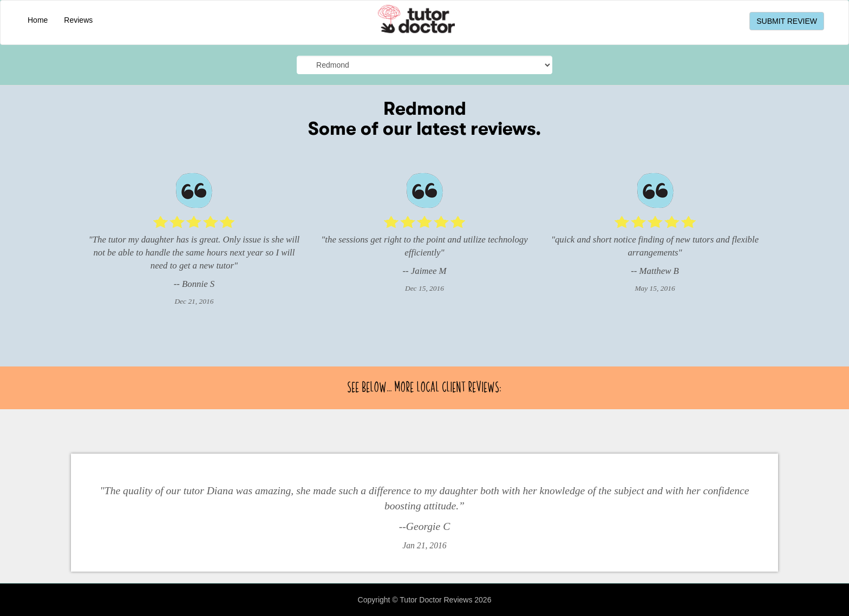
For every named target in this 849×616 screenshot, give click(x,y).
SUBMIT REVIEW (787, 21)
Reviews (78, 20)
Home (38, 20)
